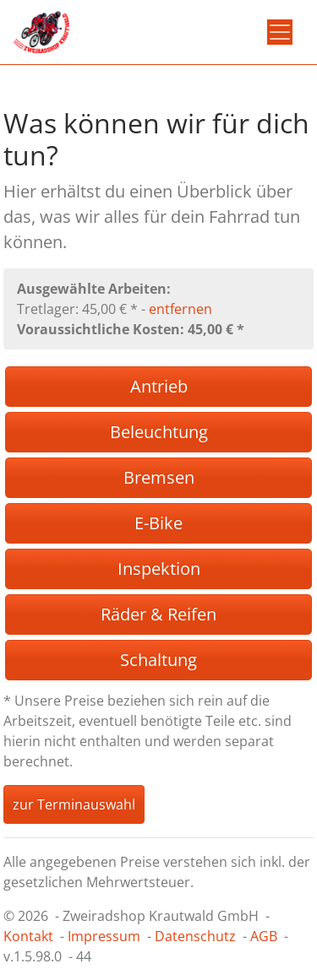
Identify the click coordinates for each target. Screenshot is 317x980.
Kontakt (28, 936)
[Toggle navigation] (280, 32)
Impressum (104, 936)
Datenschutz (195, 936)
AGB (264, 936)
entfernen (180, 309)
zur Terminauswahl (74, 804)
